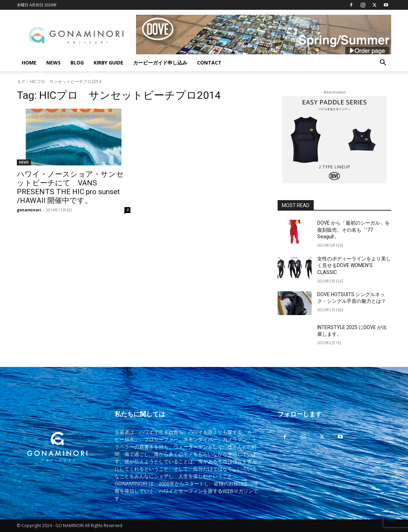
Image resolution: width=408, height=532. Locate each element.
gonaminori (29, 210)
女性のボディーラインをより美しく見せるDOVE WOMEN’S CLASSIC (354, 265)
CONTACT (209, 63)
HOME (29, 63)
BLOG (77, 63)
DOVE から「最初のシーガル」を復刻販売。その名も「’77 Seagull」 (353, 230)
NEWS (53, 63)
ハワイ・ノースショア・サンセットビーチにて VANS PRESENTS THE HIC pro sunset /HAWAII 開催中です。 (70, 187)
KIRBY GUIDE (108, 63)
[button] (383, 63)
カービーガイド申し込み (160, 63)
